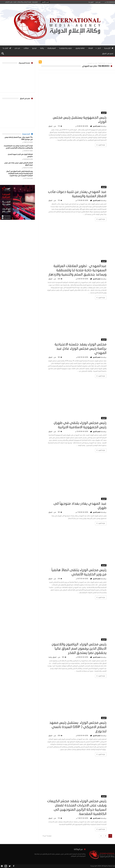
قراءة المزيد (101, 145)
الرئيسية (110, 63)
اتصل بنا (91, 2)
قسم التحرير (97, 126)
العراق (104, 113)
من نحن (98, 2)
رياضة (50, 657)
